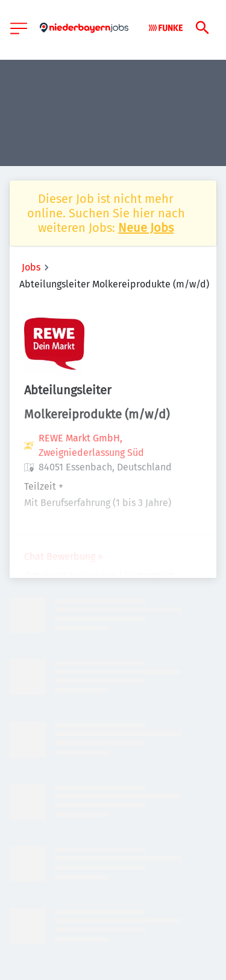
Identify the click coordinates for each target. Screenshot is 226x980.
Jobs (31, 267)
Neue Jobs (146, 228)
